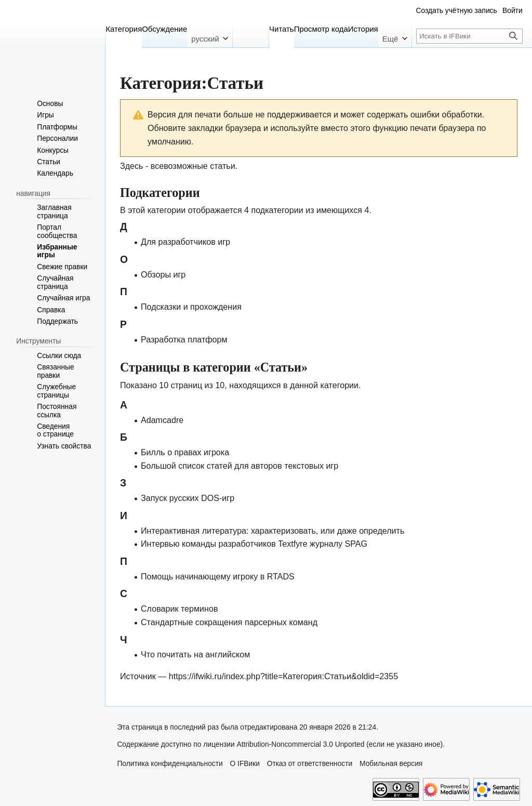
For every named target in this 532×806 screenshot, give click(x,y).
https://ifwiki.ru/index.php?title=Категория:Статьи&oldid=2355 (283, 676)
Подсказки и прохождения (191, 307)
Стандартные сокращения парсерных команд (229, 622)
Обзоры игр (163, 274)
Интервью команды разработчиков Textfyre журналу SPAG (254, 544)
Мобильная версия (391, 764)
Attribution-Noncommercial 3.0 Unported (301, 744)
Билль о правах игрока (185, 452)
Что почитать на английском (195, 654)
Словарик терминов (179, 609)
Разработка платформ (184, 339)
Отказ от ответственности (310, 764)
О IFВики (245, 764)
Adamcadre (162, 420)
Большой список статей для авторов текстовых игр (240, 466)
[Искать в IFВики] (469, 36)
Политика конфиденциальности (170, 764)
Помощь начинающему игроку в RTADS (218, 576)
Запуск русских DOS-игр (188, 498)
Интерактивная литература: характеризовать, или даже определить (272, 531)
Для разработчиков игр (185, 242)
